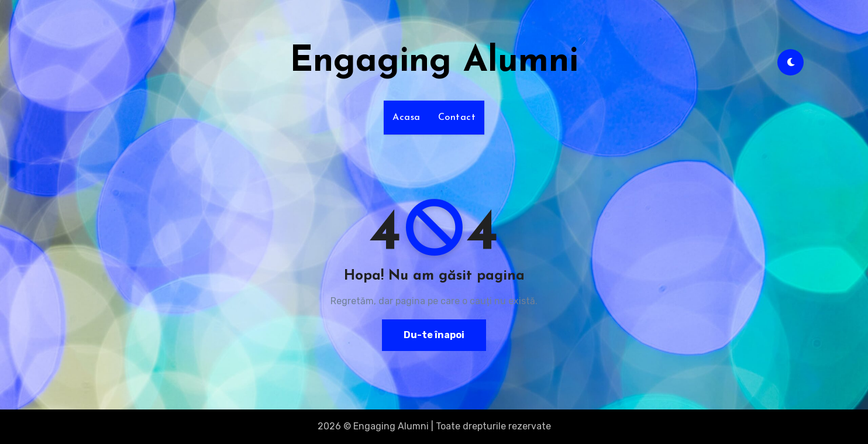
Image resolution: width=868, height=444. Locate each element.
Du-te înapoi (434, 335)
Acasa (407, 118)
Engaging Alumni (434, 62)
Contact (457, 118)
